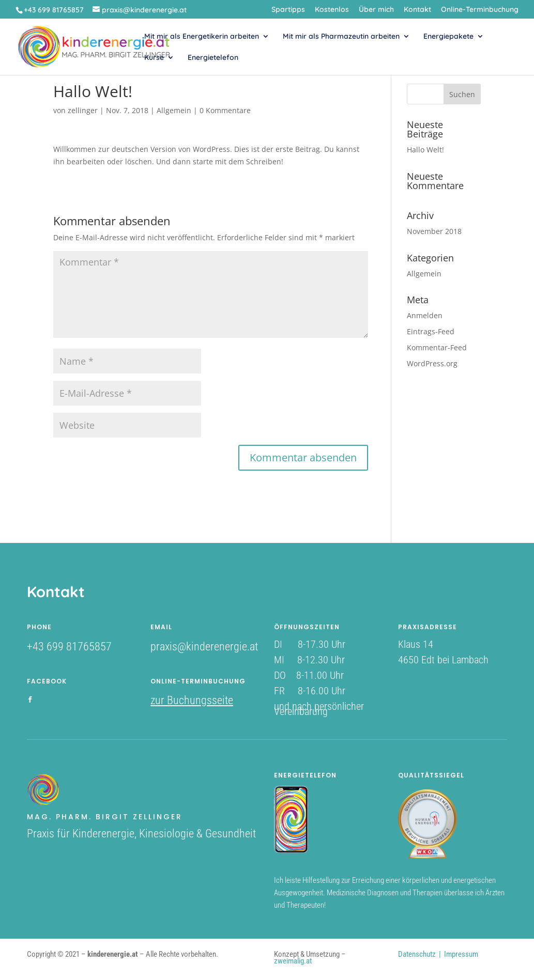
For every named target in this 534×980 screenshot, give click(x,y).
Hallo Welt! (425, 150)
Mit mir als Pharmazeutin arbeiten (341, 37)
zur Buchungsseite (192, 700)
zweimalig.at (293, 961)
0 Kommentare (225, 110)
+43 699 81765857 (69, 647)
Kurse (154, 58)
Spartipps (288, 10)
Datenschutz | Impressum (438, 954)
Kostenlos (332, 10)
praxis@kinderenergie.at (204, 647)
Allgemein (174, 110)
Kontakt (417, 10)
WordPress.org (432, 363)
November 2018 (434, 231)
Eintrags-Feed (431, 331)
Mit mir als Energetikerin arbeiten (202, 37)
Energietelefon (213, 58)
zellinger (83, 110)
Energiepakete (448, 37)
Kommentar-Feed (437, 347)
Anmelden (425, 315)
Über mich (376, 10)
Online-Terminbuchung (480, 10)
